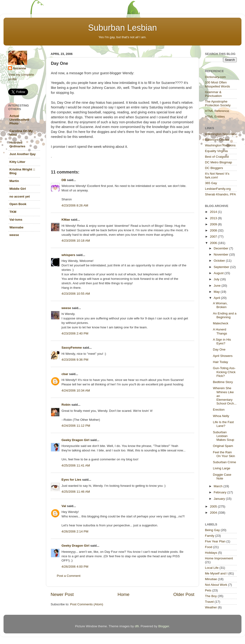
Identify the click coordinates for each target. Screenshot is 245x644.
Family (210, 536)
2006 (214, 243)
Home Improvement (219, 558)
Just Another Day (22, 154)
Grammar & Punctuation (213, 94)
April (217, 298)
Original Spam (223, 446)
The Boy (211, 596)
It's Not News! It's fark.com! (217, 175)
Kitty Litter (17, 162)
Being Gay (212, 530)
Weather (211, 607)
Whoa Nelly (221, 416)
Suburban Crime (225, 462)
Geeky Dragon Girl (76, 440)
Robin (66, 405)
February (220, 492)
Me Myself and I (216, 573)
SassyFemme (72, 348)
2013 (214, 218)
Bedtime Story (223, 382)
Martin (14, 181)
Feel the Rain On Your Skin (224, 454)
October (220, 261)
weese (66, 308)
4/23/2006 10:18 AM (76, 241)
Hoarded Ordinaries (17, 144)
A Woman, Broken (220, 305)
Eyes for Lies (71, 480)
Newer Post (62, 594)
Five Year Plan (215, 541)
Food (209, 547)
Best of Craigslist (217, 157)
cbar (65, 374)
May (217, 292)
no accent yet (20, 196)
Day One (219, 349)
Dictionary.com (215, 77)
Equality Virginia (216, 151)
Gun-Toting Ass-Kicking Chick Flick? (224, 372)
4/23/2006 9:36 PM (75, 360)
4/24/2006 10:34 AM (76, 390)
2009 (214, 224)
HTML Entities (215, 117)
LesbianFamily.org (218, 189)
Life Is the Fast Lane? (223, 424)
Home (123, 594)
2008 (214, 230)
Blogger (164, 626)
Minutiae (211, 579)
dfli (137, 626)
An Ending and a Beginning (225, 315)
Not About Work (216, 585)
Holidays (211, 553)
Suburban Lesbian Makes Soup (224, 436)
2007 (214, 237)
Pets (208, 590)
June (218, 286)
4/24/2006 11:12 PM (76, 426)
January (220, 499)
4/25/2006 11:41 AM (76, 465)
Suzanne (20, 68)
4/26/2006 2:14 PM (75, 531)
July (217, 279)
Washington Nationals (220, 134)
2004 (214, 513)
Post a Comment (69, 576)
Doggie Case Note (222, 477)
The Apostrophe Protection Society (218, 103)
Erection (219, 410)
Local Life (212, 568)
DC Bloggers (214, 168)
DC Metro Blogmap (218, 162)
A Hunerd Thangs (220, 331)
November (221, 254)
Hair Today (220, 362)
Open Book (18, 204)
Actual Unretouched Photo (19, 120)
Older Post (184, 594)
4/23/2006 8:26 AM (75, 205)
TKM (13, 212)
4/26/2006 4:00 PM (75, 567)
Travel (209, 602)
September (222, 267)
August (219, 273)
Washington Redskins (220, 145)
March (218, 486)
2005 (214, 506)
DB (64, 180)
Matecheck (221, 323)
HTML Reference (217, 111)
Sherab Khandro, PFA (220, 194)
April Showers (223, 356)
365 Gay (211, 183)
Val (64, 506)
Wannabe (16, 227)
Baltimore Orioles (217, 140)
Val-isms (16, 220)
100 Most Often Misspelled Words (217, 84)
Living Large (222, 468)
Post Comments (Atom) (87, 604)
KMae (66, 220)
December (221, 248)
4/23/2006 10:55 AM (76, 294)
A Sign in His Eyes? (222, 341)
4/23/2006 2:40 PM (75, 333)
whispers (68, 255)
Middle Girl (18, 189)
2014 (214, 212)
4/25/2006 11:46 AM (76, 492)
